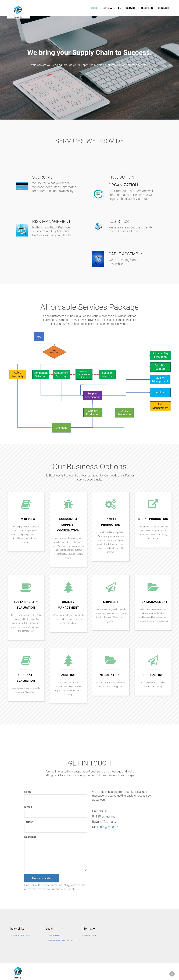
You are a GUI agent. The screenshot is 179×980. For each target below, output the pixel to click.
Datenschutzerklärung (60, 940)
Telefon (29, 822)
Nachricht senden (42, 878)
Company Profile (20, 935)
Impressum (52, 935)
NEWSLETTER (89, 935)
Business (147, 8)
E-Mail (28, 807)
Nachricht (30, 837)
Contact (164, 8)
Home (95, 8)
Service (131, 8)
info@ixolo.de (109, 827)
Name (28, 792)
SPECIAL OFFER (112, 8)
